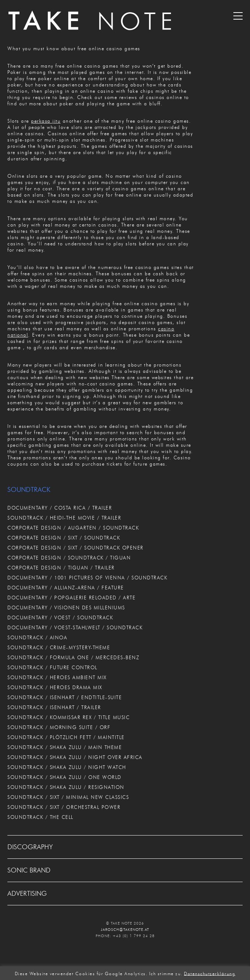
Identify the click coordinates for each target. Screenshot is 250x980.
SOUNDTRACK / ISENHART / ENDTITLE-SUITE (65, 697)
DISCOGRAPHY (30, 847)
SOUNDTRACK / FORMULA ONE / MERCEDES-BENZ (73, 657)
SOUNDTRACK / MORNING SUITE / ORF (59, 727)
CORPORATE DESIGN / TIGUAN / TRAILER (61, 568)
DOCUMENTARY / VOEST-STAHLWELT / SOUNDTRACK (75, 627)
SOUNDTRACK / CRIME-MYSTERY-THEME (59, 647)
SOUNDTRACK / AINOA (37, 637)
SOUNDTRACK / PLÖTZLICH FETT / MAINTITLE (66, 737)
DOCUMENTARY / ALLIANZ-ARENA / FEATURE (66, 588)
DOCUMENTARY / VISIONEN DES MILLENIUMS (66, 608)
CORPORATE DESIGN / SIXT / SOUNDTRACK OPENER (76, 548)
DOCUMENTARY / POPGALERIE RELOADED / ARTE (71, 598)
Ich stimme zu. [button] (166, 973)
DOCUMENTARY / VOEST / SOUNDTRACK (60, 617)
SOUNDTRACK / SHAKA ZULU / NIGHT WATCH (67, 767)
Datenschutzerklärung (210, 973)
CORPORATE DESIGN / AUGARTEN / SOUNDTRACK (73, 528)
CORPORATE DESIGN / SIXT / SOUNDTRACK (64, 538)
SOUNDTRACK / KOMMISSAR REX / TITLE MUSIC (69, 717)
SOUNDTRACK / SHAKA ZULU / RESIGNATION (66, 787)
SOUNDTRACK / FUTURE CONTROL (52, 667)
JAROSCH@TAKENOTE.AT (125, 930)
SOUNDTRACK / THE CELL (40, 817)
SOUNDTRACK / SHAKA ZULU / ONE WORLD (64, 777)
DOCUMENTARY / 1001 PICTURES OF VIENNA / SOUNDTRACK (87, 578)
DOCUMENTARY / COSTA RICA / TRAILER (60, 508)
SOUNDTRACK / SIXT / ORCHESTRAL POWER (64, 807)
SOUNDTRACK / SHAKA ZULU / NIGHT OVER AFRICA (75, 757)
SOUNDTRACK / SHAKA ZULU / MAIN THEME (65, 747)
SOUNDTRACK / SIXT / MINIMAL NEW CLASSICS (68, 797)
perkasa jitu (46, 121)
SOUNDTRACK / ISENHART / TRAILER (54, 707)
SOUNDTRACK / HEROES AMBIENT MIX (57, 677)
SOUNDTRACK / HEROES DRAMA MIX (55, 687)
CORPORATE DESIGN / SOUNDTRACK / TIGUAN (69, 558)
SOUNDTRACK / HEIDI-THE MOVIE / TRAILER (64, 518)
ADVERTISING (27, 894)
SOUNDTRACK (29, 490)
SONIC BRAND (29, 870)
